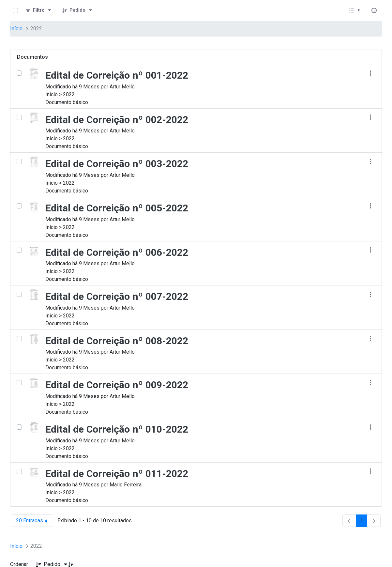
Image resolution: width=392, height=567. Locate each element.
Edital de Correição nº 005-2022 (117, 208)
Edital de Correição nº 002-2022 (117, 120)
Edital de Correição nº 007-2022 (117, 296)
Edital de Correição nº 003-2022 (117, 164)
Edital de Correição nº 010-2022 (117, 429)
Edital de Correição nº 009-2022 (117, 385)
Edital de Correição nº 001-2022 (117, 75)
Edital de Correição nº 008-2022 (117, 341)
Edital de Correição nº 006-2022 (117, 252)
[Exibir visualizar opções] (355, 10)
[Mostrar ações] (370, 73)
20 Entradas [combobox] (35, 521)
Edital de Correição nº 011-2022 (117, 474)
